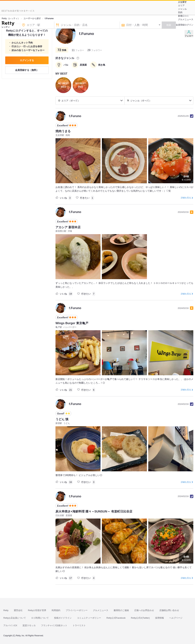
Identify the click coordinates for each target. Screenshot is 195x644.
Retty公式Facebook (116, 618)
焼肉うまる (63, 131)
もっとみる (186, 178)
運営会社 (18, 610)
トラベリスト (79, 625)
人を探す (182, 2)
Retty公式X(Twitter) (140, 618)
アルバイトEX (10, 625)
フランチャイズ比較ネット (54, 625)
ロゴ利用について (40, 618)
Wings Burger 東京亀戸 (72, 323)
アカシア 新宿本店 (68, 227)
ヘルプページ (176, 618)
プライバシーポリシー (77, 610)
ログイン (189, 25)
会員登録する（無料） (27, 70)
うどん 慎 (62, 419)
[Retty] (8, 24)
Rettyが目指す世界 (37, 610)
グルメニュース (186, 19)
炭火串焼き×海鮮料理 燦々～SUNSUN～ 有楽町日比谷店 (94, 511)
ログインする (27, 60)
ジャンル (182, 9)
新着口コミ (183, 16)
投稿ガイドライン (63, 618)
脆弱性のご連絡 (121, 610)
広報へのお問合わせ (144, 610)
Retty (6, 610)
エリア (181, 5)
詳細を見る (186, 198)
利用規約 (56, 610)
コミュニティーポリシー (89, 618)
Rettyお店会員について (15, 618)
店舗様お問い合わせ (169, 610)
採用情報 (160, 618)
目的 (180, 12)
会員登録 (180, 25)
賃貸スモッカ (29, 625)
